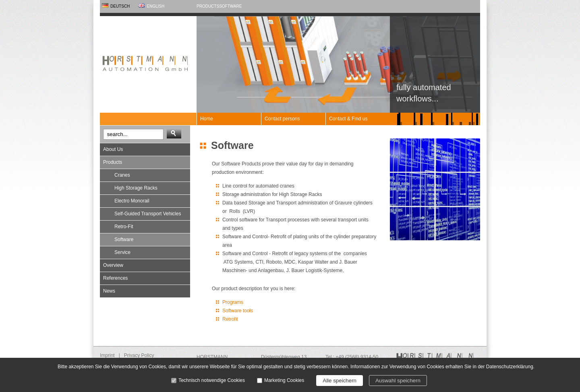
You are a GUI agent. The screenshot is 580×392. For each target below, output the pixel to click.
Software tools (238, 311)
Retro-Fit (124, 227)
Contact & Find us (348, 119)
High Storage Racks (136, 188)
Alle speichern (340, 381)
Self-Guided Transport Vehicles (148, 214)
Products (208, 6)
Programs (233, 302)
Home (207, 119)
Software (230, 6)
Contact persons (282, 119)
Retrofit (230, 319)
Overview (113, 265)
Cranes (122, 175)
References (115, 278)
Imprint (107, 355)
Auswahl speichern (398, 381)
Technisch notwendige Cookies (212, 380)
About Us (113, 149)
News (109, 291)
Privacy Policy (139, 355)
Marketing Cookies (284, 380)
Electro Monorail (132, 201)
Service (122, 252)
